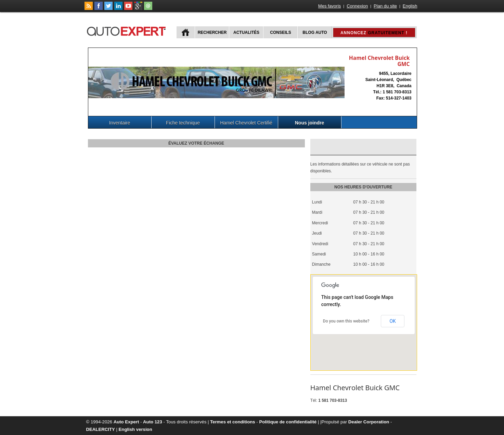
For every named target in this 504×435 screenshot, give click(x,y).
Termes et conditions (233, 422)
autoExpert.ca (128, 30)
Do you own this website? (346, 321)
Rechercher (212, 32)
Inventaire (120, 123)
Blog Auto (315, 32)
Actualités (246, 32)
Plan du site (385, 6)
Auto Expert (126, 422)
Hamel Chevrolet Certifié (246, 123)
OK (392, 321)
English (410, 6)
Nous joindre (310, 123)
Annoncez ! (374, 33)
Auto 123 (153, 422)
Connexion (357, 6)
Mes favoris (329, 6)
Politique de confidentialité (288, 422)
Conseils (280, 32)
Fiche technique (183, 123)
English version (135, 429)
